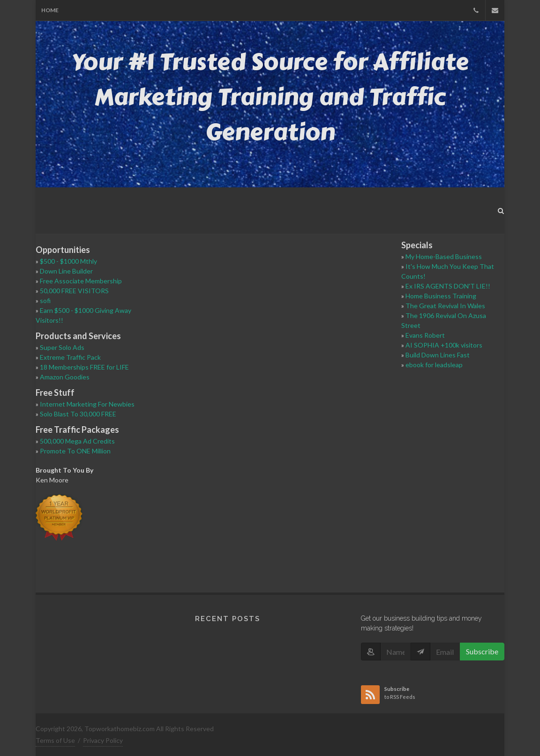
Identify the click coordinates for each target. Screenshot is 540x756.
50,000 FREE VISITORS (74, 291)
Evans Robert (425, 335)
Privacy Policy (103, 740)
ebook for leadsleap (434, 365)
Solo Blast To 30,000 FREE (78, 414)
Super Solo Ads (62, 347)
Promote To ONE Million (75, 451)
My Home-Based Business (444, 256)
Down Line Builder (66, 271)
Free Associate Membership (81, 281)
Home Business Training (441, 296)
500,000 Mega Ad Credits (77, 441)
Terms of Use (55, 740)
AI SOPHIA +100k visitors (444, 345)
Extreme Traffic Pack (70, 357)
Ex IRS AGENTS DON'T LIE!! (448, 286)
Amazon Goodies (65, 377)
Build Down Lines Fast (438, 355)
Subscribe (482, 651)
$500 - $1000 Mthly (68, 261)
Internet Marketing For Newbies (87, 404)
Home (50, 10)
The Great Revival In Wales (445, 306)
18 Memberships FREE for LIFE (84, 367)
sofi (45, 300)
